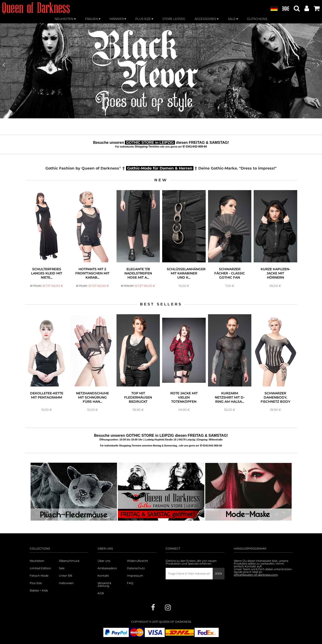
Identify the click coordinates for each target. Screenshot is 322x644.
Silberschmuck (69, 561)
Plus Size (36, 583)
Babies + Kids (39, 591)
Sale (62, 568)
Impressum (135, 576)
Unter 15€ (66, 576)
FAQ (130, 583)
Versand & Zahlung (104, 584)
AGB (101, 593)
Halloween (66, 583)
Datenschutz (136, 568)
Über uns (104, 561)
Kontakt (103, 576)
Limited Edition (40, 568)
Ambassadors (107, 568)
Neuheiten (37, 561)
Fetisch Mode (39, 576)
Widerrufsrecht (137, 561)
